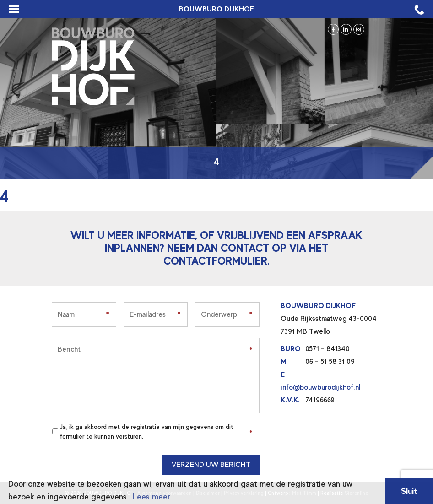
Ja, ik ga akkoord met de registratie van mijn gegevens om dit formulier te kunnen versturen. (147, 431)
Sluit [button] (409, 491)
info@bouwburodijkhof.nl (320, 387)
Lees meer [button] (152, 497)
